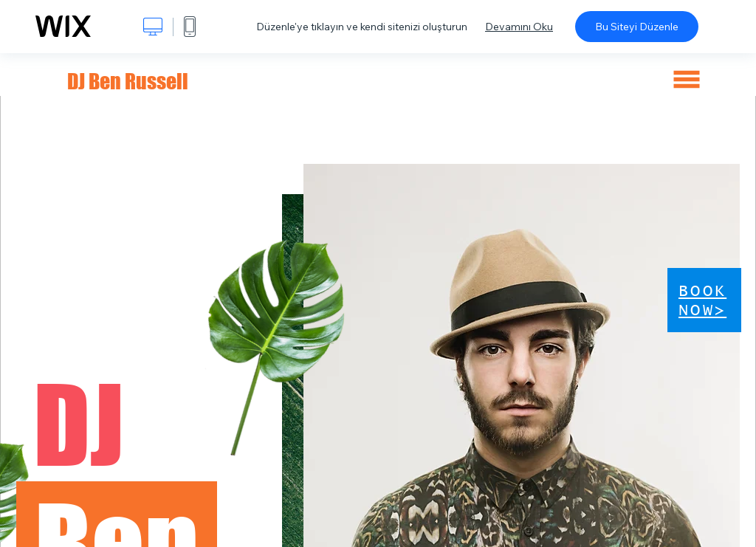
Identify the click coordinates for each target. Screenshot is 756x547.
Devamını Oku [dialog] (519, 27)
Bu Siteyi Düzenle (637, 27)
